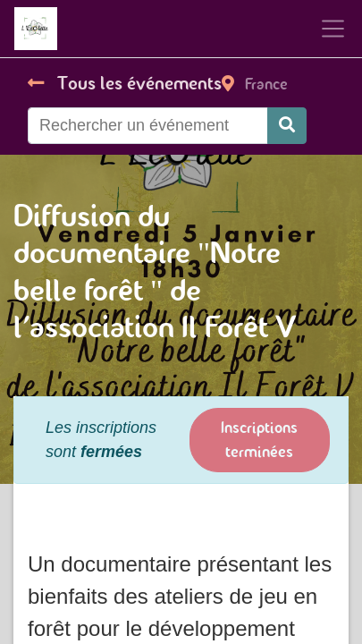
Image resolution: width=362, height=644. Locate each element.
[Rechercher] (287, 126)
